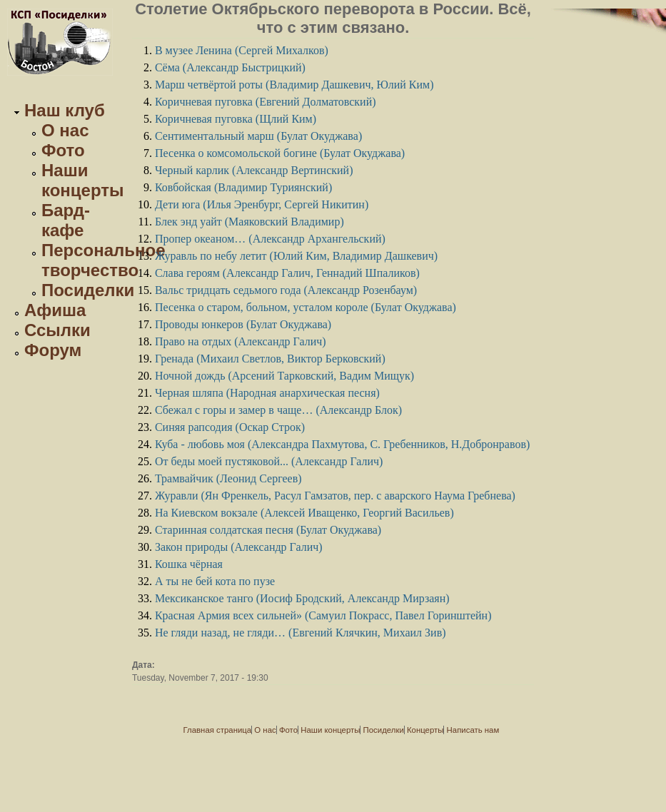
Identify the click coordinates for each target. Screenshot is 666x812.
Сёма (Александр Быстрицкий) (230, 67)
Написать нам (473, 730)
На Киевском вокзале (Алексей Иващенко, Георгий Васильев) (304, 513)
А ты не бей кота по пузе (215, 581)
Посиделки (88, 290)
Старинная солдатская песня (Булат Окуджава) (268, 530)
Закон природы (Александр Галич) (239, 547)
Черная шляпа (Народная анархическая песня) (267, 393)
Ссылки (57, 330)
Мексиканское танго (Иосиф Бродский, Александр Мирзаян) (302, 598)
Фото (63, 150)
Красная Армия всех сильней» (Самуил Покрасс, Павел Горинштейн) (323, 615)
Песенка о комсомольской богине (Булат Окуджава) (280, 153)
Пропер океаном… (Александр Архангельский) (270, 239)
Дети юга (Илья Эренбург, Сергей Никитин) (262, 204)
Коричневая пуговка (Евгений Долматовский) (266, 102)
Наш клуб (65, 110)
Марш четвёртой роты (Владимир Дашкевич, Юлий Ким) (294, 85)
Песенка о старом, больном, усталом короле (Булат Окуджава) (306, 307)
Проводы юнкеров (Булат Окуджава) (243, 324)
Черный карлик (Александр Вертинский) (254, 170)
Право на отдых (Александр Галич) (241, 341)
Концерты (425, 730)
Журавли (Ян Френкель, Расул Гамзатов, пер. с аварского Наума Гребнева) (335, 496)
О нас (65, 130)
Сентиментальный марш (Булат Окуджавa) (258, 136)
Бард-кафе (66, 220)
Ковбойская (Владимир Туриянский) (243, 187)
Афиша (55, 310)
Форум (53, 350)
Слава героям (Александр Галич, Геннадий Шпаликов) (287, 273)
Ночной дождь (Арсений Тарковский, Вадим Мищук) (284, 376)
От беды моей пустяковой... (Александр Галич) (269, 461)
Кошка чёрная (189, 564)
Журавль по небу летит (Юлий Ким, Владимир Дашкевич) (296, 256)
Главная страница (218, 730)
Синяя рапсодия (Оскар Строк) (230, 427)
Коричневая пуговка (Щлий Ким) (236, 119)
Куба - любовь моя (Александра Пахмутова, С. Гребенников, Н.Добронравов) (342, 444)
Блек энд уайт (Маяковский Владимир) (249, 222)
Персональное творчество (104, 260)
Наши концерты (83, 180)
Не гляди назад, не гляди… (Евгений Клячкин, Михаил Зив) (301, 633)
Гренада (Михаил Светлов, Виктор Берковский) (270, 359)
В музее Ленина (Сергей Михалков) (242, 50)
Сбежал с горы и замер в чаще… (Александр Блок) (278, 410)
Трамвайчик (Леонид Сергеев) (228, 478)
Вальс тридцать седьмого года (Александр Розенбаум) (286, 290)
